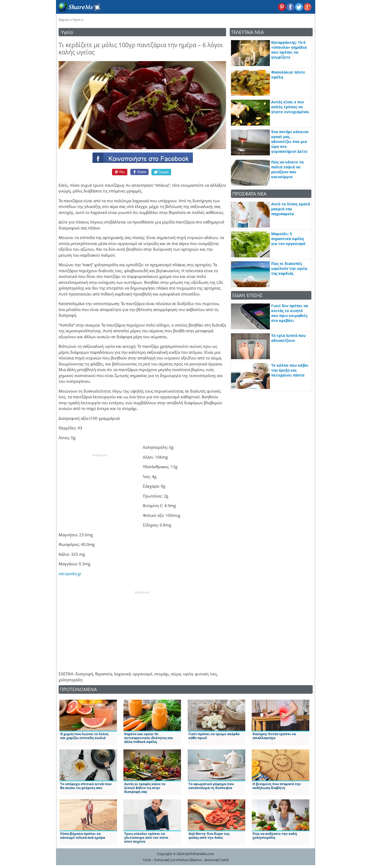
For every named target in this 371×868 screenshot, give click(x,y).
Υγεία (76, 20)
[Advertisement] (100, 490)
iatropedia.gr (70, 574)
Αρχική (64, 20)
